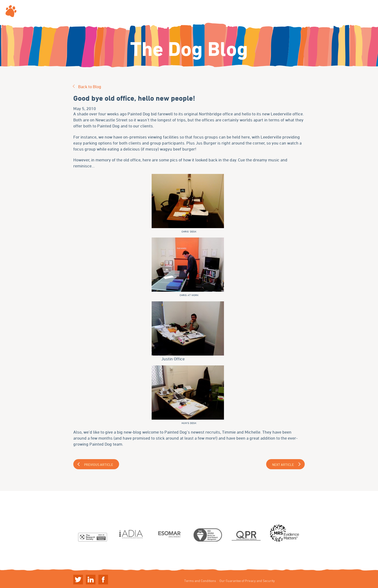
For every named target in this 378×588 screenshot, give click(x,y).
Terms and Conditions (200, 581)
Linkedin (91, 580)
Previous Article (99, 465)
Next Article (283, 465)
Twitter (78, 580)
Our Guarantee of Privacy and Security (247, 581)
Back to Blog (90, 86)
